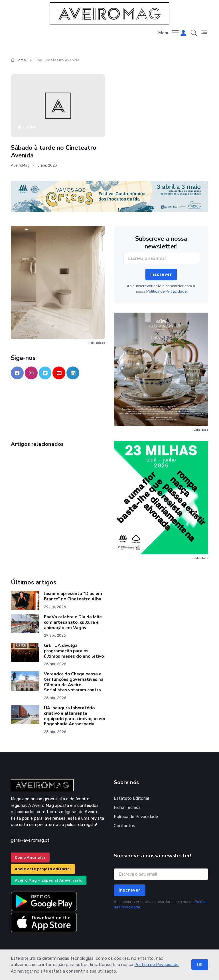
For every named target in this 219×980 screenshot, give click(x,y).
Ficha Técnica (127, 807)
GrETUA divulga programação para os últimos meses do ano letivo (74, 651)
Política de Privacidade (156, 965)
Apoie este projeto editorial (43, 869)
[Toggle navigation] (169, 33)
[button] (194, 33)
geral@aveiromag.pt (30, 840)
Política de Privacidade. (167, 291)
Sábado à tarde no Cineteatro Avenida (54, 152)
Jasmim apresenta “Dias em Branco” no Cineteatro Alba (73, 596)
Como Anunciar (30, 857)
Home (18, 60)
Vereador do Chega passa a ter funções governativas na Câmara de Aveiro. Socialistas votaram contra (74, 682)
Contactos (124, 826)
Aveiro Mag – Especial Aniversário (49, 880)
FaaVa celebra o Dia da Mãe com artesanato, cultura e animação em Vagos (73, 622)
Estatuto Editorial (131, 798)
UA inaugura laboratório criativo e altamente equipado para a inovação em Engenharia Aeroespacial (75, 716)
